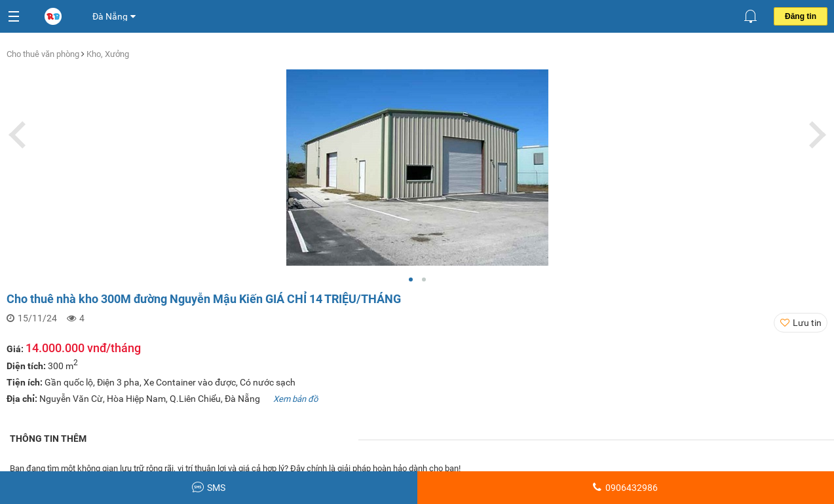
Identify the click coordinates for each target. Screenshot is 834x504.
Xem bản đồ (295, 399)
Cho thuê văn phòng (44, 54)
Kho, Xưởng (108, 54)
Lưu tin (807, 323)
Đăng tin (801, 16)
